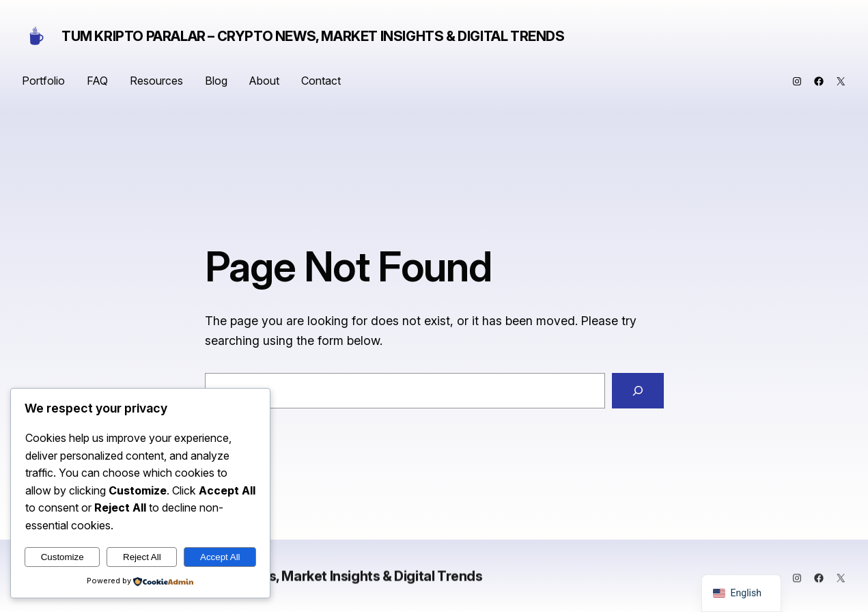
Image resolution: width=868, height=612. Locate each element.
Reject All (142, 557)
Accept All (220, 557)
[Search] (638, 391)
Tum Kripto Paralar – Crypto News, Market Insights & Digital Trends (313, 36)
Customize (62, 557)
